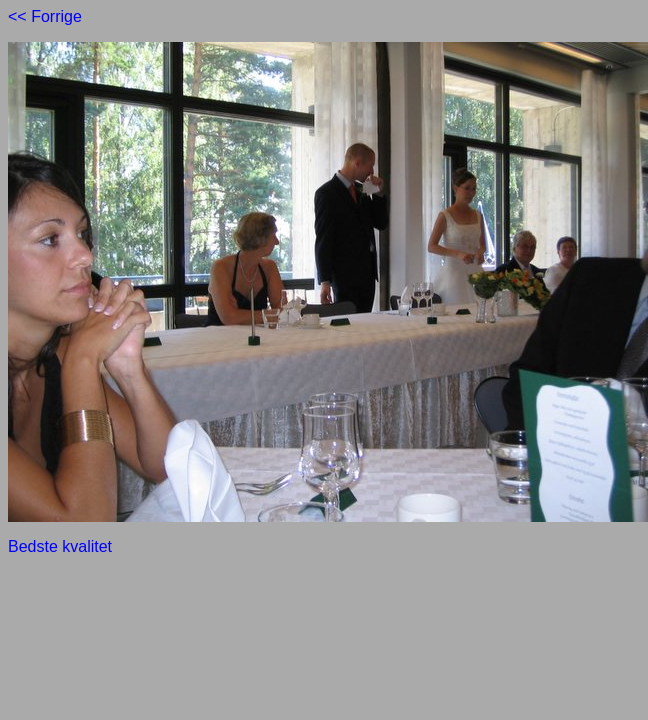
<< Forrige (45, 16)
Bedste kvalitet (60, 546)
